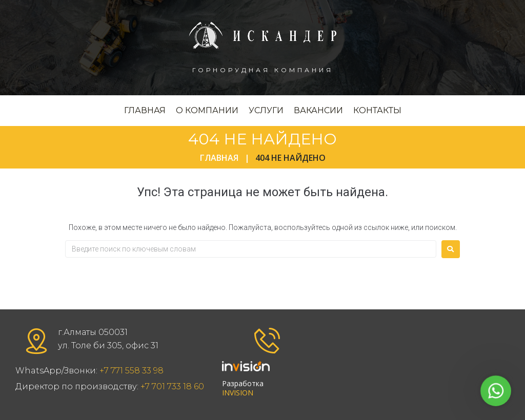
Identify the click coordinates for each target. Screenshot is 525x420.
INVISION (238, 393)
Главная (219, 158)
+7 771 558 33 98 (132, 371)
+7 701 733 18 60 (172, 386)
